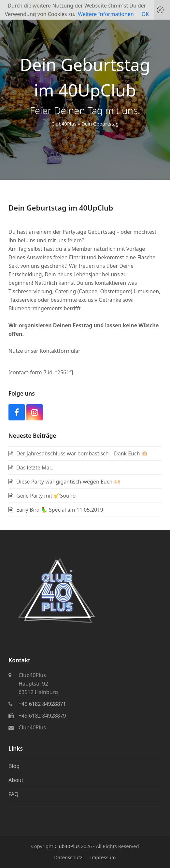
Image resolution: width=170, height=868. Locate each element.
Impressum (103, 857)
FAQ (13, 794)
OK (145, 14)
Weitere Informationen (106, 14)
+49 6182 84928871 (42, 704)
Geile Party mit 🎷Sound (46, 496)
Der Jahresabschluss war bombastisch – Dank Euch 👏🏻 (82, 453)
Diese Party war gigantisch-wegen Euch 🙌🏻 (68, 482)
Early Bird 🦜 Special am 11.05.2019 (60, 510)
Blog (14, 766)
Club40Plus (64, 124)
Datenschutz (68, 857)
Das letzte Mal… (35, 468)
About (16, 780)
